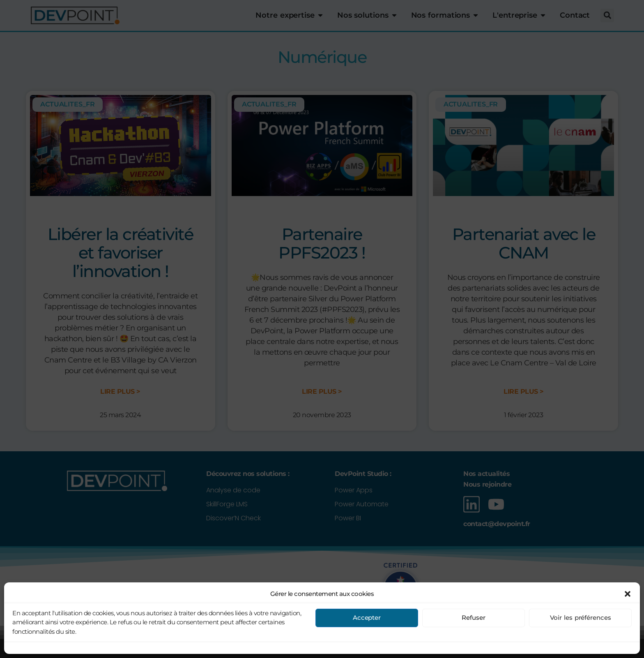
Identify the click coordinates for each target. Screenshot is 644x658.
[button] (628, 649)
